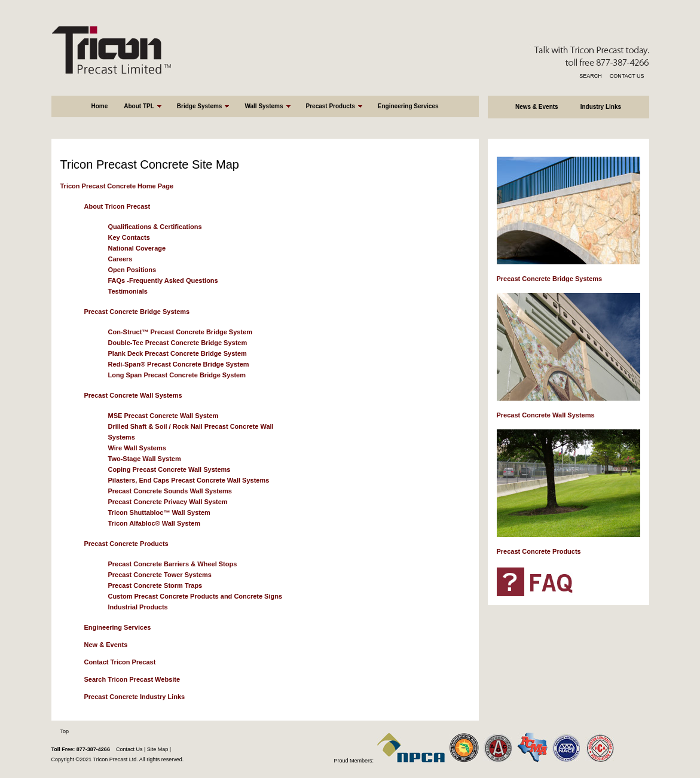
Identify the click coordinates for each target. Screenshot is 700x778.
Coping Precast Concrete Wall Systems (169, 469)
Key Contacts (129, 237)
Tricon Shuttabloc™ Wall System (159, 512)
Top (65, 731)
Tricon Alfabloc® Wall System (155, 523)
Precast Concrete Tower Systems (160, 575)
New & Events (106, 645)
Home (99, 106)
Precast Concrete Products (126, 544)
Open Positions (132, 270)
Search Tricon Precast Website (132, 679)
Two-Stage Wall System (145, 459)
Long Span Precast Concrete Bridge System (177, 375)
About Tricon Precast (117, 206)
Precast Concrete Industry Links (135, 697)
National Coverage (137, 248)
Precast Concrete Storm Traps (155, 585)
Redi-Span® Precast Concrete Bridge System (179, 364)
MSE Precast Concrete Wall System (163, 416)
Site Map (157, 749)
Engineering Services (408, 106)
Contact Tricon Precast (120, 662)
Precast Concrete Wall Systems (133, 395)
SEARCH (591, 76)
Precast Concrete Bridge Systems (137, 312)
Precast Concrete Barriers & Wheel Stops (173, 564)
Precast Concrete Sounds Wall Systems (170, 491)
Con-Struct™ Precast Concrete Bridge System (180, 332)
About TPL (139, 106)
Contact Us (129, 749)
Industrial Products (138, 607)
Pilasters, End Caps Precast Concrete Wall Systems (189, 480)
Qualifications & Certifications (155, 227)
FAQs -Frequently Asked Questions (163, 280)
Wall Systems (264, 106)
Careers (120, 259)
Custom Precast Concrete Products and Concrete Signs (195, 596)
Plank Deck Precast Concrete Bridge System (178, 353)
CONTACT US (627, 76)
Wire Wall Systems (137, 448)
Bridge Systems (200, 106)
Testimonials (128, 291)
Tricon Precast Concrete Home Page (117, 186)
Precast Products (331, 106)
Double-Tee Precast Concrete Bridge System (178, 343)
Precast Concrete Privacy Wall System (168, 502)
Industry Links (601, 107)
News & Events (537, 107)
